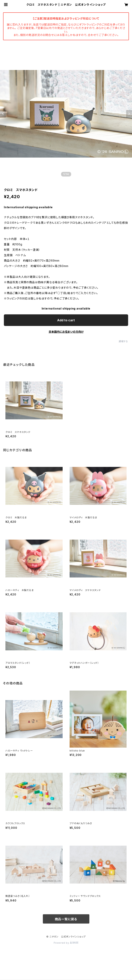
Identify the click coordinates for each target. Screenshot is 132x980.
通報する (123, 341)
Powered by (66, 943)
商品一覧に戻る (66, 919)
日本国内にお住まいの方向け (66, 332)
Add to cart (66, 320)
